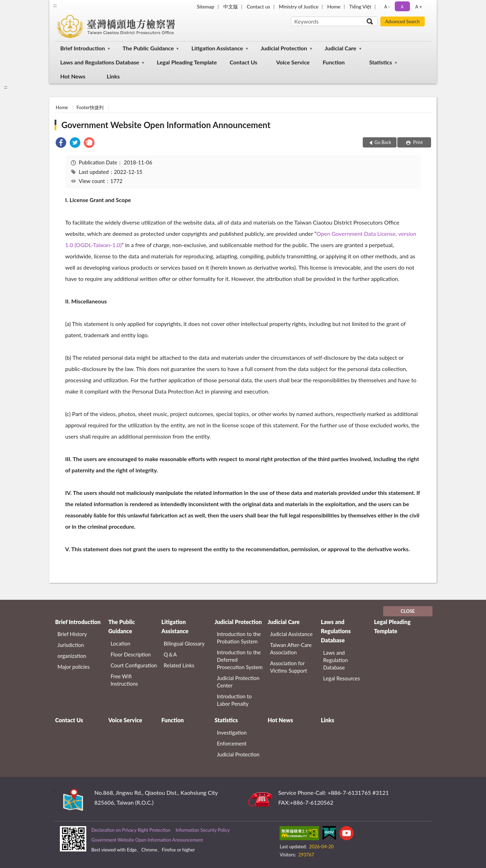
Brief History (72, 634)
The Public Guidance (148, 48)
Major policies (73, 667)
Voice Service (293, 62)
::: (55, 5)
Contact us (258, 7)
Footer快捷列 (90, 107)
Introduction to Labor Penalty (234, 700)
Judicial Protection (284, 48)
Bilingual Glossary (184, 643)
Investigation (232, 732)
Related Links (179, 665)
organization (72, 656)
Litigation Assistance (217, 48)
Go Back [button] (383, 142)
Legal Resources (342, 678)
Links (113, 76)
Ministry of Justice (299, 7)
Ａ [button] (402, 7)
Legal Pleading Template (187, 62)
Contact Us (244, 62)
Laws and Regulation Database (336, 660)
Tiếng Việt (360, 7)
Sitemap (206, 7)
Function (334, 62)
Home (334, 7)
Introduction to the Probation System (239, 638)
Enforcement (232, 743)
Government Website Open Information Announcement (166, 125)
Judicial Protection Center (238, 682)
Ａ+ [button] (418, 7)
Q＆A (170, 654)
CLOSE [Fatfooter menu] (408, 611)
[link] (61, 143)
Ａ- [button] (387, 7)
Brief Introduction (83, 48)
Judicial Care (341, 48)
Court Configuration (134, 665)
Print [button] (418, 142)
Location (120, 643)
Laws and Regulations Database (100, 62)
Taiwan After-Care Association (291, 649)
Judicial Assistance (291, 634)
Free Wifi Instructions (124, 680)
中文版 (231, 7)
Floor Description (131, 654)
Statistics (381, 62)
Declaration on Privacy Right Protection (131, 830)
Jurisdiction (71, 645)
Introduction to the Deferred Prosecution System (240, 660)
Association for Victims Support (289, 667)
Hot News (73, 76)
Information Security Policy (203, 830)
